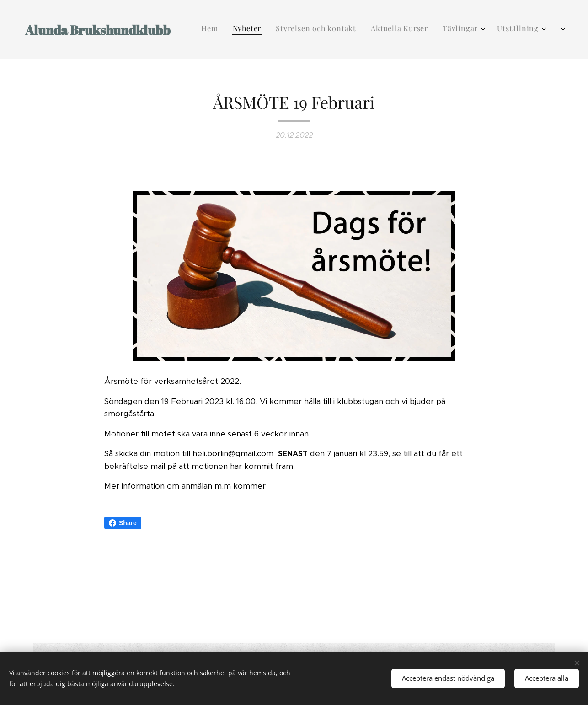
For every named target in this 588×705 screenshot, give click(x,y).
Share (123, 523)
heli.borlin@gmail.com (233, 453)
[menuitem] (401, 30)
